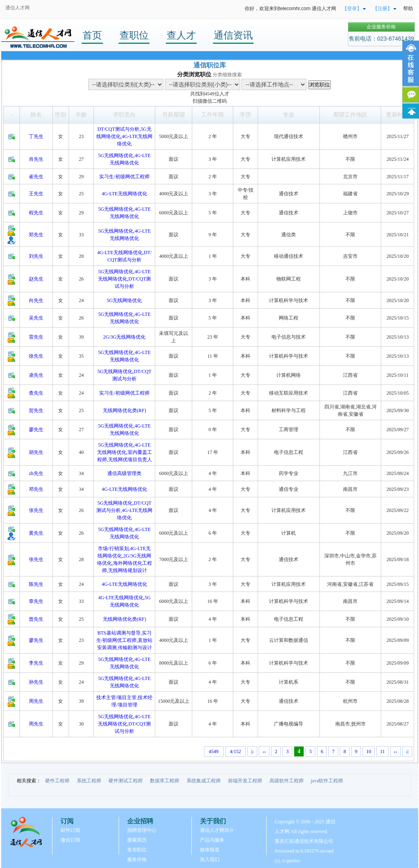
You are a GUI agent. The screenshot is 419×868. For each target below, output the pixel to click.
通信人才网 (17, 8)
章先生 (36, 601)
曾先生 (36, 619)
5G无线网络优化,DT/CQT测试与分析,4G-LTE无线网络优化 (125, 510)
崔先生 (36, 177)
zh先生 (36, 473)
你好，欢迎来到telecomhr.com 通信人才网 (290, 9)
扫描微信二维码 (210, 101)
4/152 (236, 751)
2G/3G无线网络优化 (125, 337)
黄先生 (36, 533)
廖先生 (36, 430)
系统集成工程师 (204, 781)
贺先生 (36, 410)
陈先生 (36, 584)
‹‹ (264, 751)
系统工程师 (89, 781)
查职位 (134, 35)
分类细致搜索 (227, 75)
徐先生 (36, 356)
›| (407, 751)
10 (369, 751)
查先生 (36, 393)
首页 (92, 35)
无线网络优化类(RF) (125, 410)
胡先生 (36, 452)
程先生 (36, 213)
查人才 (181, 35)
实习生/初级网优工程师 (124, 177)
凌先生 (36, 375)
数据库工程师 (165, 781)
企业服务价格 (381, 27)
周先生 (36, 701)
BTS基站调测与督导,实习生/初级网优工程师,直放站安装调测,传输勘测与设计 (124, 640)
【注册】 (382, 9)
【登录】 (352, 9)
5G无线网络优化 (125, 300)
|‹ (252, 751)
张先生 (36, 510)
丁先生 (36, 136)
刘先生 (36, 256)
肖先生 (36, 159)
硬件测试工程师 (126, 781)
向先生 (36, 300)
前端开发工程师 (245, 781)
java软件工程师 (327, 781)
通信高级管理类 (124, 473)
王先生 (36, 194)
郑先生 (36, 235)
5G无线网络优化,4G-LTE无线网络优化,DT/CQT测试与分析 (124, 279)
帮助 (408, 9)
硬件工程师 (57, 781)
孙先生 (36, 682)
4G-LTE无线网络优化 (124, 194)
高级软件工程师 (287, 781)
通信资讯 (233, 35)
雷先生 (36, 337)
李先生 (36, 663)
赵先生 (36, 279)
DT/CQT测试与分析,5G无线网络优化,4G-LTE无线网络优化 (125, 136)
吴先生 (36, 318)
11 (382, 751)
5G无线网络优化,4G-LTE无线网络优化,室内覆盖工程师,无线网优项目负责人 (125, 452)
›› (395, 751)
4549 (210, 94)
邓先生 (36, 489)
